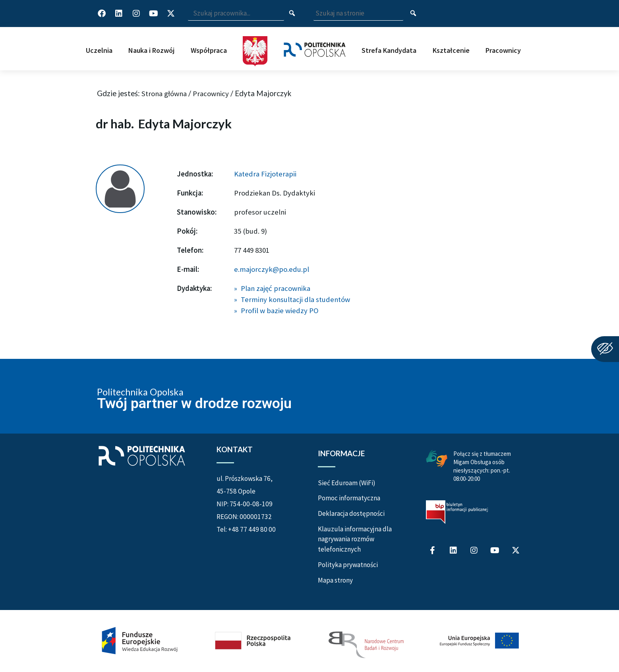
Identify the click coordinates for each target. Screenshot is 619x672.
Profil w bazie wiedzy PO (280, 311)
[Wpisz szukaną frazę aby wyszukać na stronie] (358, 14)
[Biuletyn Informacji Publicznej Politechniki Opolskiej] (457, 512)
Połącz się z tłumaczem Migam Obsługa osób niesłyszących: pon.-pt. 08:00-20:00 (482, 466)
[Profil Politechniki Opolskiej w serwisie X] (171, 14)
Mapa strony (335, 580)
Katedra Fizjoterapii (265, 174)
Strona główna (164, 94)
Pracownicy (211, 94)
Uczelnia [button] (99, 50)
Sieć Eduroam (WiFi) (347, 483)
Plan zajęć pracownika (276, 288)
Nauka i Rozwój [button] (151, 50)
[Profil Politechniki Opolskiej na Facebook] (102, 14)
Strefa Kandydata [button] (389, 50)
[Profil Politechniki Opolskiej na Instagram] (136, 14)
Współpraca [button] (209, 50)
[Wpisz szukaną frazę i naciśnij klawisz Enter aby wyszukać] (236, 14)
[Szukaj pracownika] (292, 14)
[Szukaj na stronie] (413, 14)
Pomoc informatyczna (349, 498)
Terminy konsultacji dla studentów (295, 299)
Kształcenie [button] (451, 50)
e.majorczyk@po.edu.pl (272, 269)
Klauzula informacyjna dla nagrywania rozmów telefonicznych (355, 539)
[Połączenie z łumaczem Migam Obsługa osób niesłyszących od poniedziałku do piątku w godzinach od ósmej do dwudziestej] (437, 458)
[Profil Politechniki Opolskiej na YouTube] (153, 14)
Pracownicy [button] (503, 50)
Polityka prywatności (348, 565)
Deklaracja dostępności (351, 513)
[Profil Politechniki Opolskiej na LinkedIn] (119, 14)
